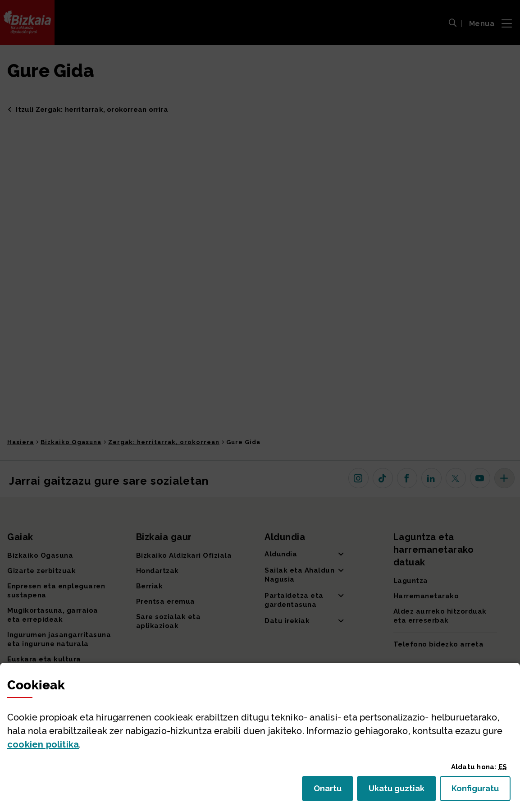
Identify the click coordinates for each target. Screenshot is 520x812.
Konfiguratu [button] (481, 791)
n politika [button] (43, 744)
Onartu (333, 791)
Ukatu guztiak (399, 791)
